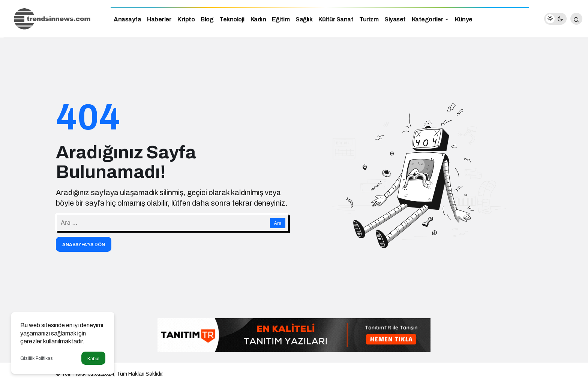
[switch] (555, 19)
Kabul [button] (93, 359)
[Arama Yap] (576, 19)
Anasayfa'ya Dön (84, 245)
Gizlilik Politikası (37, 358)
